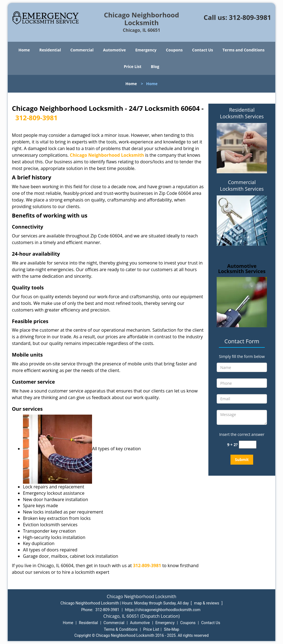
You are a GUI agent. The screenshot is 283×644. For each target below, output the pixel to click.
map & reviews (207, 603)
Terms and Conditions (243, 50)
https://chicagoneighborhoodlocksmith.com (163, 610)
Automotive (115, 50)
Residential (50, 50)
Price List (133, 66)
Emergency (146, 50)
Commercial (82, 50)
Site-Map (171, 629)
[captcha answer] (248, 445)
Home (24, 50)
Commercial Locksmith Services (242, 185)
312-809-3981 (250, 17)
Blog (155, 66)
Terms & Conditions (121, 629)
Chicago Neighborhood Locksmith (107, 155)
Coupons (174, 50)
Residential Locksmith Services (242, 113)
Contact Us (203, 50)
